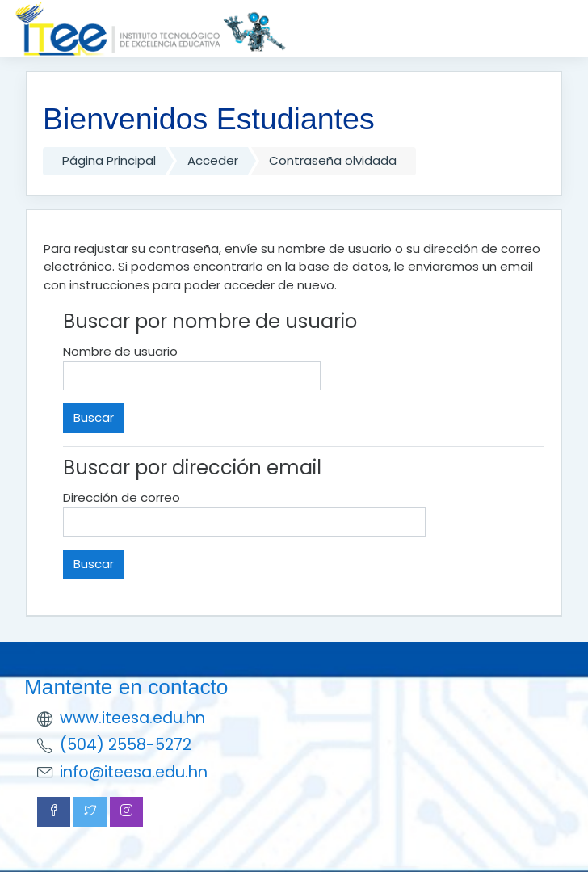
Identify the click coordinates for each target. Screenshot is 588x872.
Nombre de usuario (120, 351)
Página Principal (109, 160)
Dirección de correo (122, 497)
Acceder (213, 160)
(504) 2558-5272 (126, 745)
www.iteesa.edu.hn (132, 718)
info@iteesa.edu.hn (134, 772)
